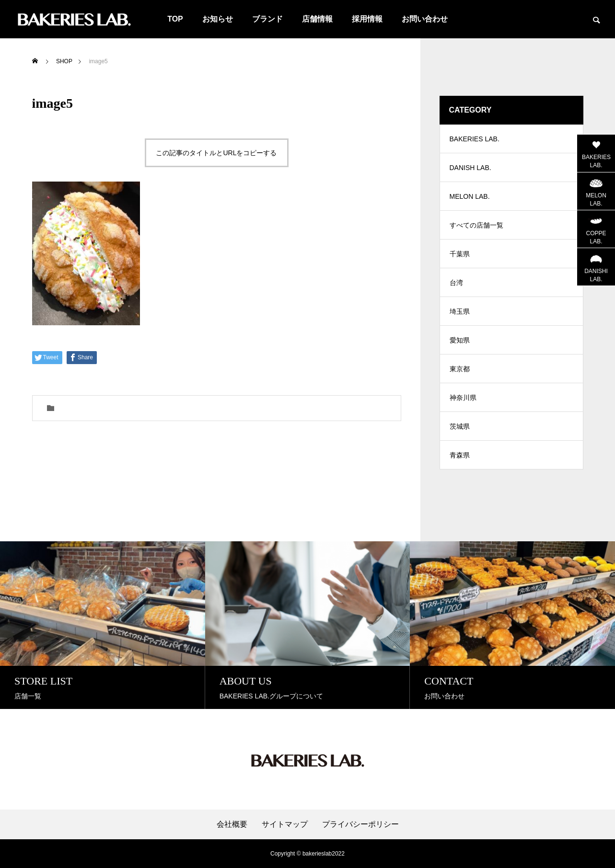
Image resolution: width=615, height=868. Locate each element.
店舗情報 (317, 19)
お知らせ (218, 19)
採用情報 (367, 19)
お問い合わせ (425, 19)
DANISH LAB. (470, 168)
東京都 (460, 369)
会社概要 (232, 824)
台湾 (456, 283)
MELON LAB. (470, 196)
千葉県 (460, 254)
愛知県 (460, 340)
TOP (175, 19)
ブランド (267, 19)
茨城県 (460, 426)
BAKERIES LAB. (475, 139)
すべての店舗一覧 (476, 225)
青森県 (460, 455)
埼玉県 (460, 311)
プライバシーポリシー (360, 824)
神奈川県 (463, 398)
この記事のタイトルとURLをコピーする (216, 153)
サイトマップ (285, 824)
